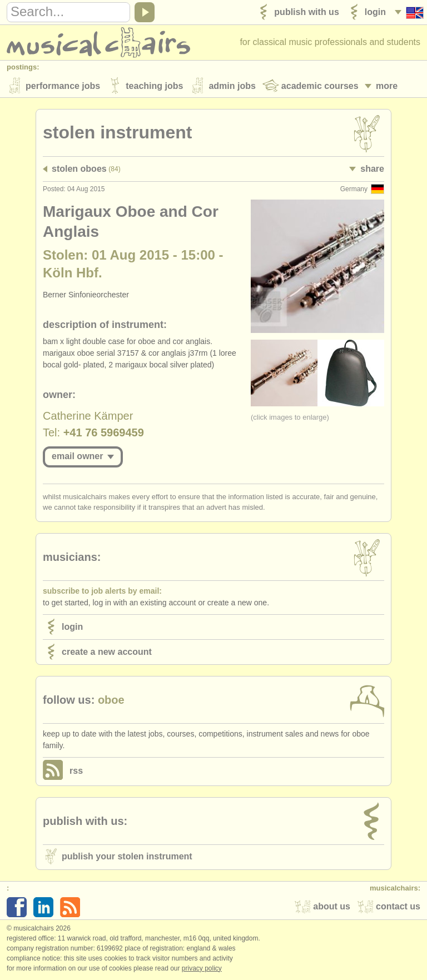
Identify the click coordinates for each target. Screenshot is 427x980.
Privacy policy (202, 968)
